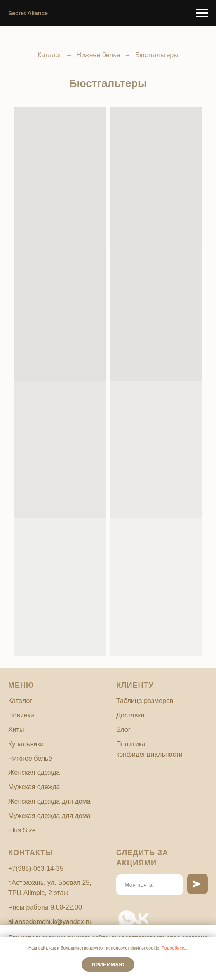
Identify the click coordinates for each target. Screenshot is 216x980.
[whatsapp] (121, 913)
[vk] (135, 913)
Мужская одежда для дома (49, 816)
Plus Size (22, 830)
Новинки (21, 715)
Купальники (26, 744)
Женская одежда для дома (49, 801)
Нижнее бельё (30, 758)
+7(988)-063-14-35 (36, 869)
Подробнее (173, 948)
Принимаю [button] (108, 965)
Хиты (16, 730)
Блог (123, 730)
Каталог (49, 55)
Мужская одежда (34, 787)
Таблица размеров (145, 701)
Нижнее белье (98, 55)
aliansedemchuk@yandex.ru (50, 922)
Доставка (130, 715)
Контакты (31, 853)
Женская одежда (34, 773)
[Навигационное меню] (202, 13)
